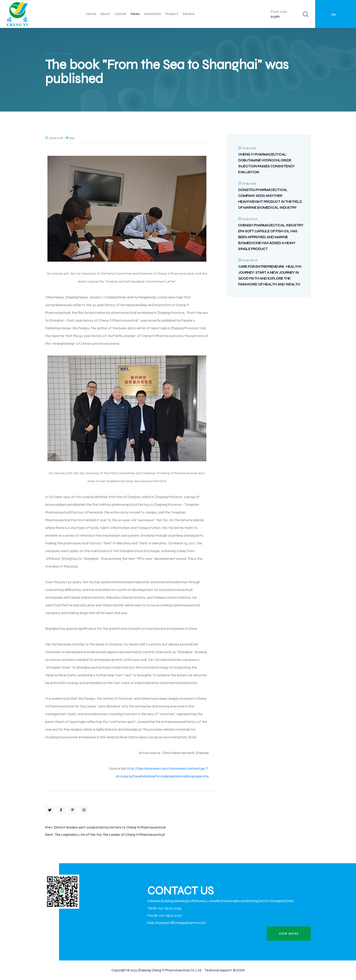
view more (289, 934)
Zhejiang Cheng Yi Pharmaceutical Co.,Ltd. (170, 970)
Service (189, 14)
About (105, 14)
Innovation (153, 14)
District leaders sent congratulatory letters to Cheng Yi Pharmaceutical (110, 827)
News (135, 14)
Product (172, 14)
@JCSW (239, 970)
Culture (120, 14)
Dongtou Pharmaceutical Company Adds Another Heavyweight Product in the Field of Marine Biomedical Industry (270, 199)
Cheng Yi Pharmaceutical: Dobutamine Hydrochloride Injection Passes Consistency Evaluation (266, 163)
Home (91, 14)
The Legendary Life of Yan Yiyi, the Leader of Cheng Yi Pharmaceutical (110, 835)
